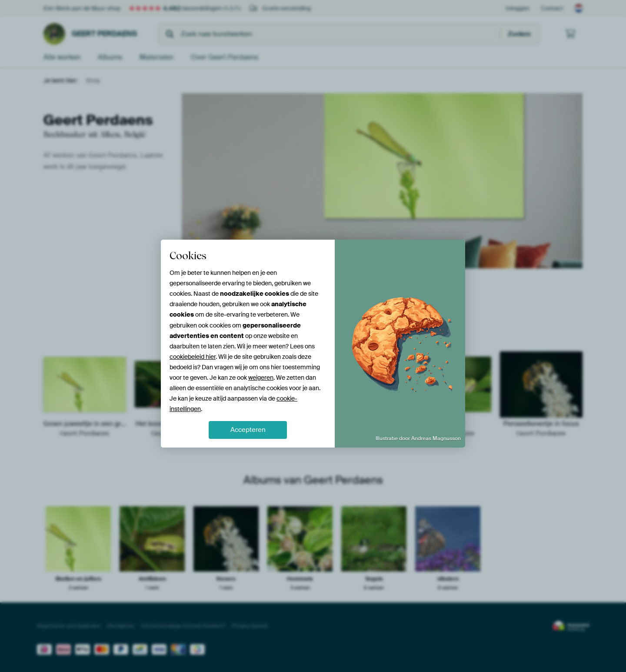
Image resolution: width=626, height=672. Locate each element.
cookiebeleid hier (193, 357)
